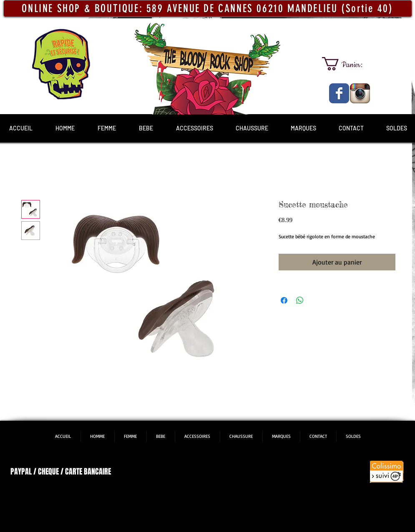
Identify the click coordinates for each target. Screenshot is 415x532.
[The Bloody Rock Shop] (339, 93)
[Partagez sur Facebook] (284, 300)
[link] (350, 64)
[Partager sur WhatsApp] (300, 300)
